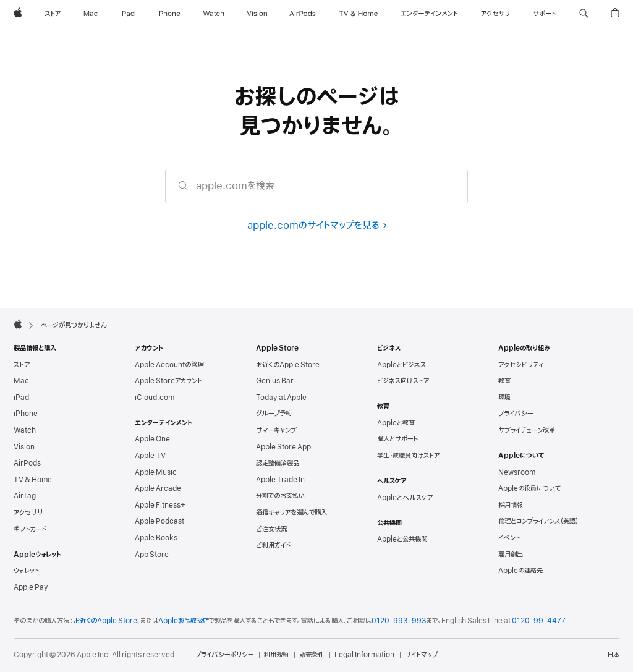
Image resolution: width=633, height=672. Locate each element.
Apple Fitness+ (160, 505)
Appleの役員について (529, 488)
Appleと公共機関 (402, 539)
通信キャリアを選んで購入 (291, 513)
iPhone (26, 414)
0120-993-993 (399, 621)
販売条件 (312, 655)
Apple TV (150, 456)
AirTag (25, 496)
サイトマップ (421, 655)
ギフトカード (30, 529)
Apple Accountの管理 (169, 365)
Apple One (152, 439)
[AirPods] (303, 14)
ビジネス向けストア (403, 381)
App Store (152, 555)
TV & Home (33, 480)
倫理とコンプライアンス (538, 521)
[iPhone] (169, 14)
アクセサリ (28, 513)
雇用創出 (511, 555)
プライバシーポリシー (224, 655)
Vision (24, 447)
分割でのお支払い (280, 496)
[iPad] (127, 14)
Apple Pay (31, 587)
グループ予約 (274, 414)
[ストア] (53, 14)
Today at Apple (281, 398)
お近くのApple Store (288, 365)
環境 (504, 398)
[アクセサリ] (495, 14)
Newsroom (517, 472)
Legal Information (364, 655)
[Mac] (91, 14)
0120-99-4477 (538, 621)
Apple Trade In (280, 480)
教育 (504, 381)
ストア (22, 365)
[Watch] (214, 14)
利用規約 (276, 655)
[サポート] (545, 14)
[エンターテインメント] (429, 14)
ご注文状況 (271, 529)
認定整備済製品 (278, 463)
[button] (584, 14)
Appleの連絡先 (520, 571)
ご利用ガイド (273, 545)
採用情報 (511, 505)
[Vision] (257, 14)
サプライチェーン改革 (527, 430)
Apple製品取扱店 (184, 621)
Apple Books (156, 538)
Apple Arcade (158, 488)
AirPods (27, 463)
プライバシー (516, 414)
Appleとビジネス (401, 365)
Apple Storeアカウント (168, 381)
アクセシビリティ (521, 365)
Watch (25, 430)
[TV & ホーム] (358, 14)
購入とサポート (397, 439)
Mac (21, 381)
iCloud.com (155, 398)
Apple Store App (283, 447)
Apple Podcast (159, 521)
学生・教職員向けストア (408, 456)
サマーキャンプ (276, 430)
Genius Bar (275, 381)
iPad (21, 398)
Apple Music (156, 472)
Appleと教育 (396, 423)
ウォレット (27, 571)
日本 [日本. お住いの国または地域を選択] (613, 655)
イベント (509, 538)
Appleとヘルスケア (405, 498)
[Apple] (18, 14)
